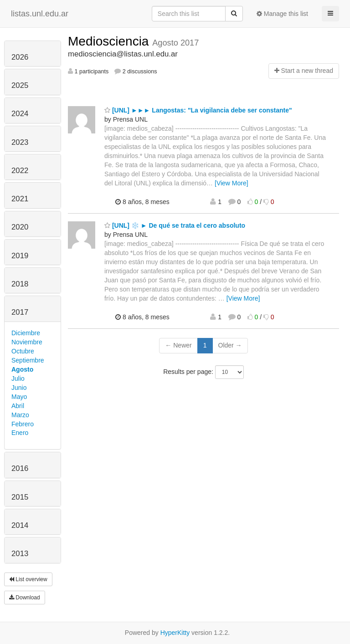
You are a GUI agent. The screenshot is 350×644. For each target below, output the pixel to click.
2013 (20, 554)
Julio (18, 378)
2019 (20, 256)
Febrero (23, 424)
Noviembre (27, 342)
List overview (28, 579)
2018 (20, 284)
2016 (20, 468)
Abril (18, 406)
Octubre (23, 351)
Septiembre (28, 360)
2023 (20, 142)
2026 (20, 57)
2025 (20, 85)
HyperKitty (175, 633)
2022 (20, 171)
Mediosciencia (110, 41)
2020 (20, 227)
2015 (20, 497)
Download (25, 598)
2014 (20, 525)
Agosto (22, 369)
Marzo (20, 415)
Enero (20, 433)
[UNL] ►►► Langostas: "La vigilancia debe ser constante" (198, 110)
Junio (19, 388)
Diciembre (26, 333)
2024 (20, 114)
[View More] (232, 183)
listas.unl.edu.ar (40, 14)
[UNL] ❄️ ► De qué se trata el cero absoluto (175, 225)
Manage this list (282, 14)
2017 (20, 312)
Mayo (19, 397)
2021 (20, 199)
